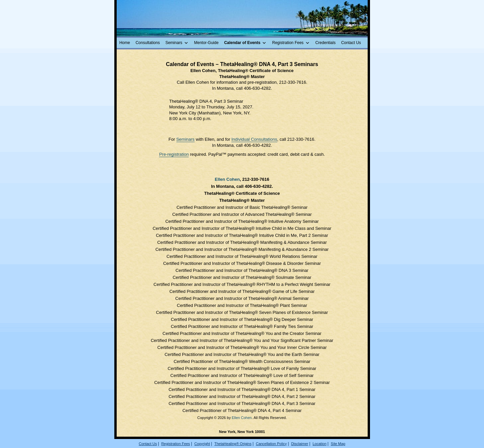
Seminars (174, 43)
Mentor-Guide (206, 43)
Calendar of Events (242, 43)
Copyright (202, 444)
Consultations (148, 43)
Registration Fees (288, 43)
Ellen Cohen (227, 179)
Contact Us (351, 43)
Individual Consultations (254, 139)
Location (320, 444)
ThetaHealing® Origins (233, 444)
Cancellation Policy (271, 444)
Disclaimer (299, 444)
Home (125, 43)
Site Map (338, 444)
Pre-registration (174, 154)
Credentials (325, 43)
